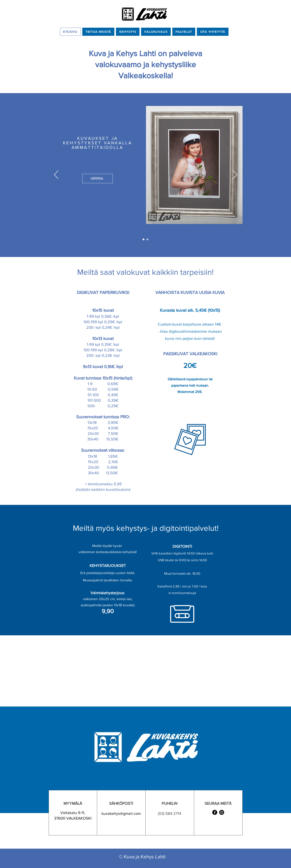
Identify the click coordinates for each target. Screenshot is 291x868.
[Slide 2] (147, 239)
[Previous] (56, 175)
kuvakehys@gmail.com (121, 813)
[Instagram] (222, 812)
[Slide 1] (144, 239)
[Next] (235, 175)
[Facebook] (215, 812)
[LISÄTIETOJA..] (98, 179)
